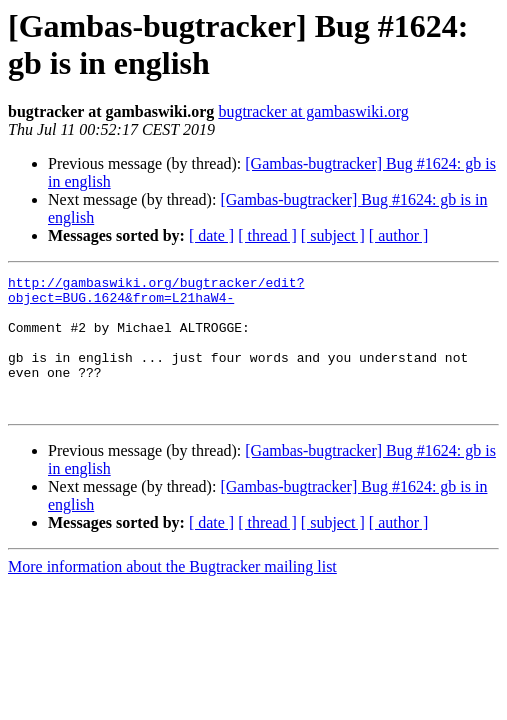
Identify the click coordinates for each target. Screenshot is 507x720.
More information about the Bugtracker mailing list (172, 593)
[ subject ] (333, 235)
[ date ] (211, 235)
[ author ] (399, 235)
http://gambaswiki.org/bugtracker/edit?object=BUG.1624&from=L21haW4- (156, 294)
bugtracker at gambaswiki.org (313, 111)
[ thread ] (267, 235)
